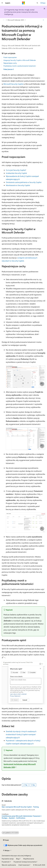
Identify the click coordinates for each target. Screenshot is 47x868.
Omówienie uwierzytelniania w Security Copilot (24, 182)
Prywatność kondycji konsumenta (25, 862)
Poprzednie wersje (8, 859)
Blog (18, 859)
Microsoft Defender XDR (16, 20)
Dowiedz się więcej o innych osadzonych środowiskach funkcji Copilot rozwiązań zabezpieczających (21, 734)
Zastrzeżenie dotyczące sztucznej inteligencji (16, 856)
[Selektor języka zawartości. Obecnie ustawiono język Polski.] (6, 840)
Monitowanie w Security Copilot (18, 185)
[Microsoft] (23, 3)
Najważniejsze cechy (10, 63)
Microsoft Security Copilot (13, 84)
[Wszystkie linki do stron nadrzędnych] (4, 20)
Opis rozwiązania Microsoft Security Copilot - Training (20, 807)
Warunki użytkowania (9, 865)
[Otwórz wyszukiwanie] (37, 3)
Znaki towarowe (24, 865)
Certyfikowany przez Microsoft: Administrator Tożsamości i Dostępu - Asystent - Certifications (22, 817)
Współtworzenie (29, 859)
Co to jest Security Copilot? (16, 170)
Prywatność (6, 862)
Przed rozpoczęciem (10, 57)
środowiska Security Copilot (16, 173)
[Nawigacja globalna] (2, 3)
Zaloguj (43, 3)
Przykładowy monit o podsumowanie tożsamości (20, 66)
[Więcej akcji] (43, 20)
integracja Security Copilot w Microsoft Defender (20, 60)
